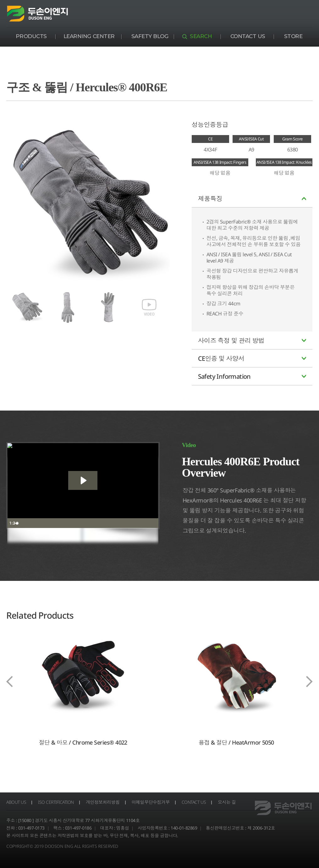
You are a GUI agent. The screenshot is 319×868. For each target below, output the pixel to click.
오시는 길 (228, 802)
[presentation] (10, 682)
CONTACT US (248, 36)
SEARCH (201, 36)
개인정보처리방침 (103, 802)
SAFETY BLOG (150, 36)
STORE (293, 36)
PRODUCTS (31, 36)
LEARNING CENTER (89, 36)
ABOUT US (16, 802)
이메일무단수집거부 (151, 802)
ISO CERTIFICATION (56, 802)
